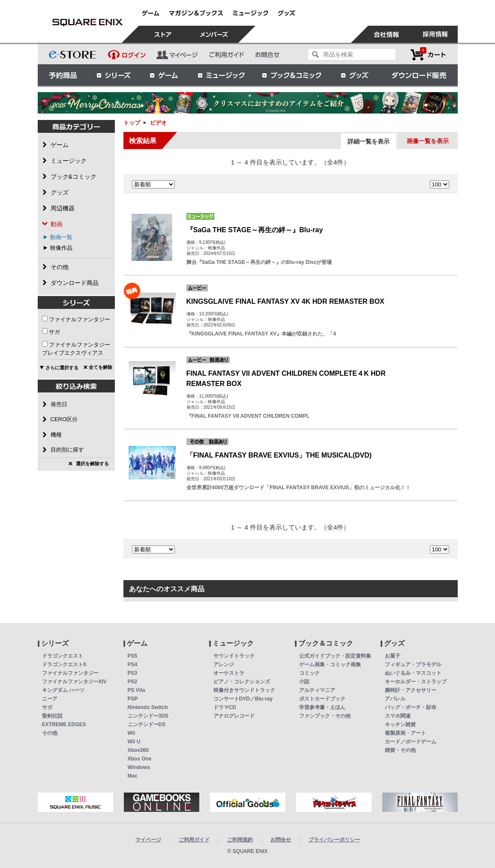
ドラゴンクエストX (64, 664)
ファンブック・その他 (325, 716)
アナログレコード (234, 716)
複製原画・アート (405, 733)
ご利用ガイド (194, 840)
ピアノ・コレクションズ (242, 682)
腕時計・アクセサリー (411, 690)
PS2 (133, 682)
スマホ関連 (398, 716)
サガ (54, 332)
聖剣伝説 (52, 716)
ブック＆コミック (291, 75)
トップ (132, 123)
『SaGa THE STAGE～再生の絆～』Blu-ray (255, 230)
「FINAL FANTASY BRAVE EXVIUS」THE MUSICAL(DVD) (279, 455)
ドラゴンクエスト (63, 656)
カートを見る (428, 55)
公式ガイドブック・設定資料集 (335, 656)
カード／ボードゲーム (411, 742)
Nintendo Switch (148, 707)
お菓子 (393, 656)
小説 (304, 682)
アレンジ (224, 664)
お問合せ (281, 840)
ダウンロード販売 (419, 75)
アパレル (395, 699)
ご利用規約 (240, 840)
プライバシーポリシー (334, 840)
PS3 (133, 673)
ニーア (50, 699)
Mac (133, 776)
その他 (50, 733)
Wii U (134, 742)
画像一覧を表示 (428, 141)
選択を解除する (92, 464)
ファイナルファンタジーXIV (74, 682)
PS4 (133, 664)
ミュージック (221, 75)
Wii (132, 733)
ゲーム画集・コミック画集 (330, 664)
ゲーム (164, 75)
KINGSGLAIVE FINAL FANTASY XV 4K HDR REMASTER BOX (285, 301)
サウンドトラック (234, 656)
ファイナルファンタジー (79, 319)
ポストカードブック (322, 699)
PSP (133, 699)
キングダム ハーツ (63, 690)
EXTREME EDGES (64, 724)
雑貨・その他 (400, 750)
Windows (139, 767)
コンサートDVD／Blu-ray (243, 699)
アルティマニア (317, 690)
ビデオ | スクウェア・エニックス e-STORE (88, 22)
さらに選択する (62, 368)
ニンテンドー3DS (148, 716)
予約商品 (63, 75)
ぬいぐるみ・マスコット (413, 673)
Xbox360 (138, 750)
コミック (309, 673)
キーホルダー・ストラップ (416, 682)
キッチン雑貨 (400, 724)
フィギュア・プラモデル (413, 664)
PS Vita (136, 690)
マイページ (148, 840)
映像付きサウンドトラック (244, 690)
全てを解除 (100, 367)
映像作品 (61, 248)
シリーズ (114, 75)
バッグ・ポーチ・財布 (411, 707)
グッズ (355, 75)
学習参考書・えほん (322, 707)
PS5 (133, 656)
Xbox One (140, 759)
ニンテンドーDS (147, 724)
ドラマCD (225, 707)
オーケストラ (229, 673)
